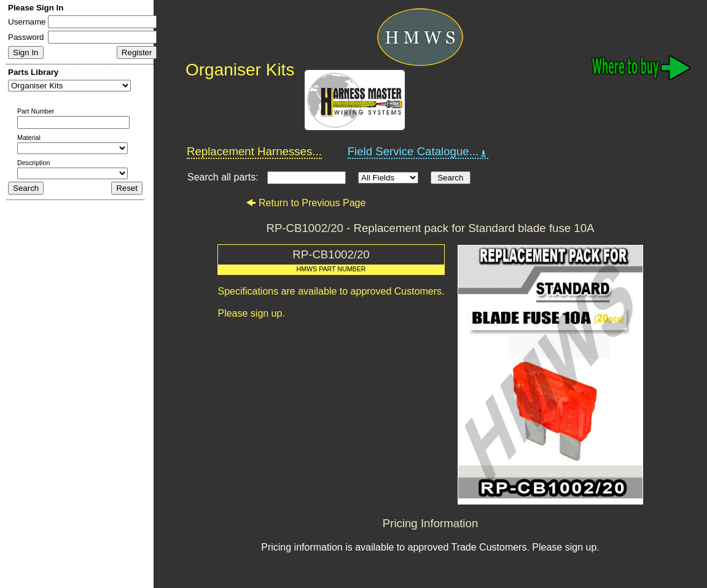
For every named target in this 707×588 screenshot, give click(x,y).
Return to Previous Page (306, 203)
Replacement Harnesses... (254, 151)
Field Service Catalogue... (418, 152)
